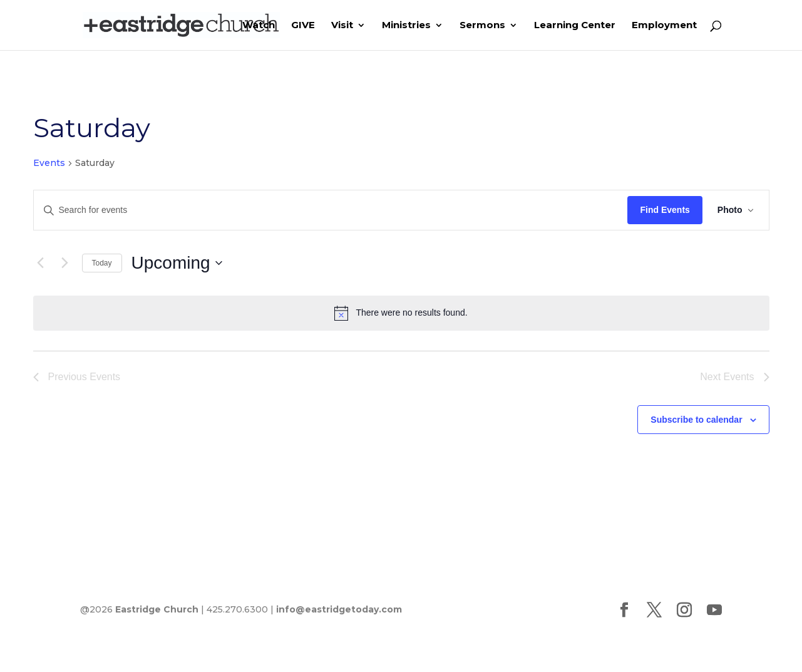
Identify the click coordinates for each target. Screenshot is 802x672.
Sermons (482, 26)
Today (102, 263)
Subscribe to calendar (696, 420)
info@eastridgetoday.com (339, 609)
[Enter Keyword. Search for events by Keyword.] (331, 210)
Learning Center (575, 26)
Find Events (665, 210)
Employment (664, 26)
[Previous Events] (41, 263)
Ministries (406, 26)
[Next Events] (65, 263)
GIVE (303, 26)
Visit (342, 26)
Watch (259, 26)
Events (49, 163)
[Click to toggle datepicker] (177, 263)
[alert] (401, 313)
